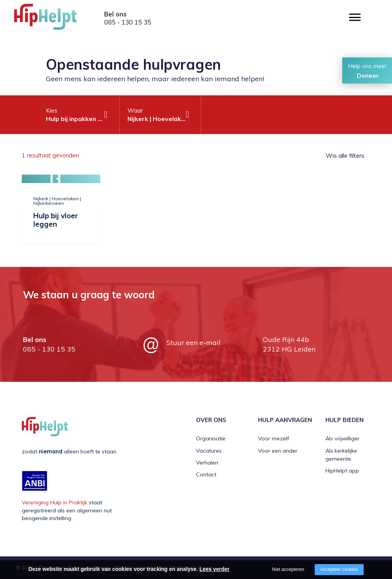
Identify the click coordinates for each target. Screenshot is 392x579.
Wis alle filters (345, 155)
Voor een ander (278, 451)
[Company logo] (52, 19)
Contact (206, 474)
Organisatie (211, 438)
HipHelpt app (342, 471)
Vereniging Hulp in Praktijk (55, 502)
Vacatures (209, 451)
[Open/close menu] (355, 17)
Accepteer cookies (339, 569)
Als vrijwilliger (342, 438)
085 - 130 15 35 (128, 22)
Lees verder (215, 569)
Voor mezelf (274, 438)
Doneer (368, 75)
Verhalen (207, 463)
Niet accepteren (288, 569)
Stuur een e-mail (194, 343)
